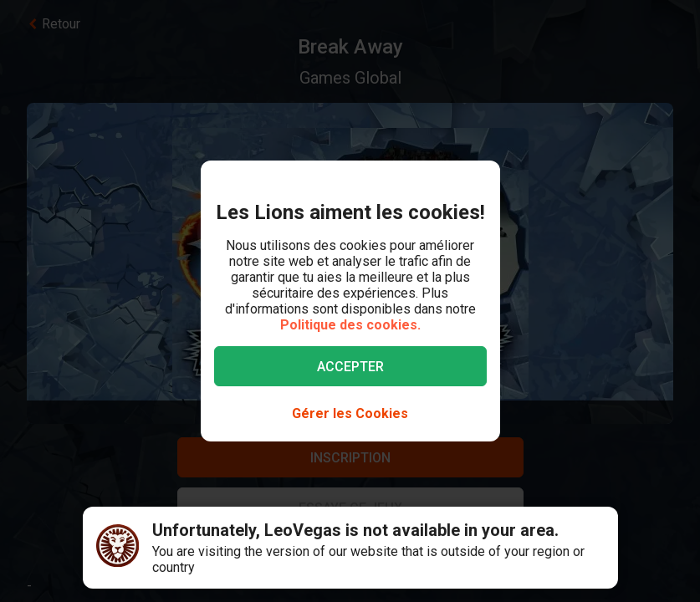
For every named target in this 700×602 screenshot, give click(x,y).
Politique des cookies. (350, 325)
